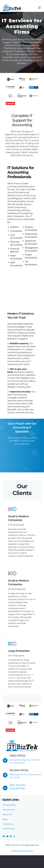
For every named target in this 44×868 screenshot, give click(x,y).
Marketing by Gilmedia (22, 851)
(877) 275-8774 (18, 785)
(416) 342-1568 (17, 788)
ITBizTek (15, 845)
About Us (7, 815)
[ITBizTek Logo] (12, 8)
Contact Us (8, 824)
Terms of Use (9, 810)
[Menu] (39, 8)
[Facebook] (4, 836)
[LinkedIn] (11, 836)
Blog (5, 819)
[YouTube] (7, 836)
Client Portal (9, 829)
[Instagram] (14, 836)
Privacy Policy (9, 805)
